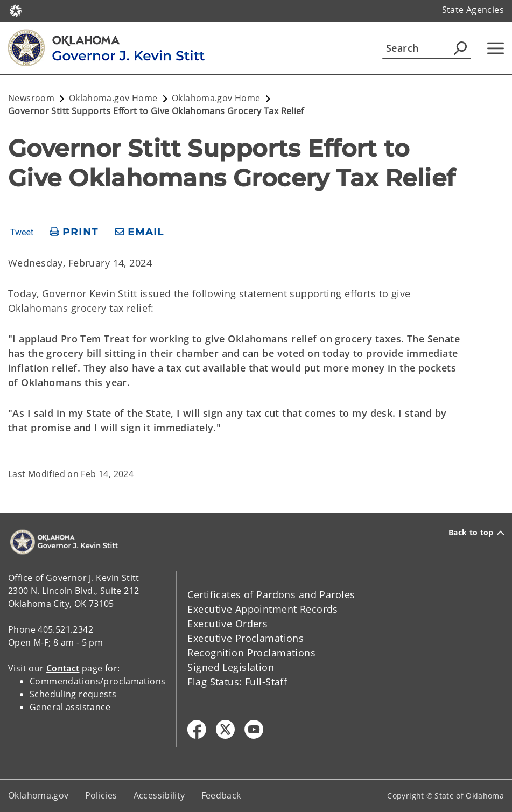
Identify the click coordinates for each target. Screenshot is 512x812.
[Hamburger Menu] (496, 48)
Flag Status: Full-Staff (237, 682)
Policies (101, 795)
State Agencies (473, 10)
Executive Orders (227, 624)
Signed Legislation (231, 667)
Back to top (476, 533)
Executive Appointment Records (262, 609)
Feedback (221, 795)
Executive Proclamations (246, 638)
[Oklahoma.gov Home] (16, 10)
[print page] (74, 232)
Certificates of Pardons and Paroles (271, 594)
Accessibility (159, 795)
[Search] (427, 48)
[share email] (139, 232)
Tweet (22, 233)
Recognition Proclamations (251, 653)
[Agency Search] (460, 48)
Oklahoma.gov (38, 795)
